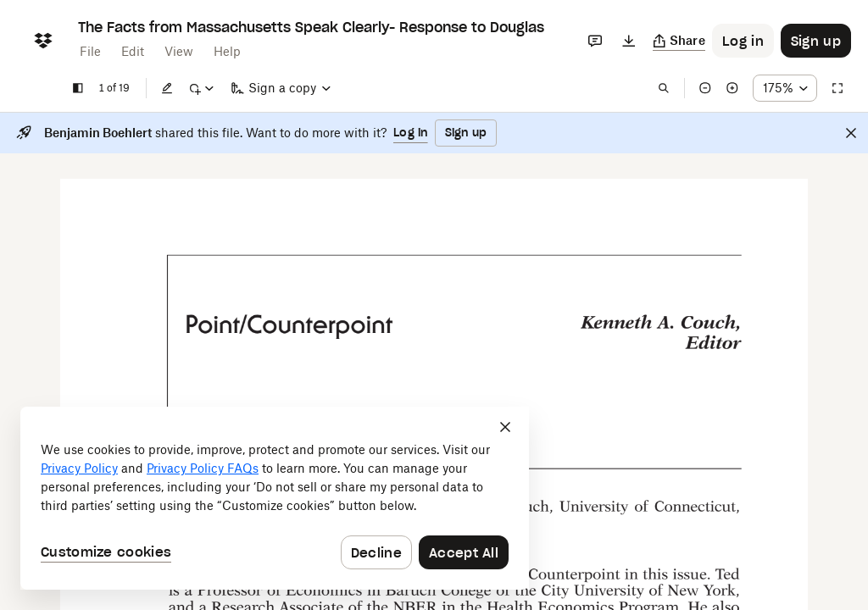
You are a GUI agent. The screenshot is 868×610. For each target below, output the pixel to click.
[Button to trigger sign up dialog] (816, 41)
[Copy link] (679, 41)
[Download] (629, 41)
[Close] (851, 133)
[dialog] (275, 498)
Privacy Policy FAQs (203, 468)
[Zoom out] (705, 88)
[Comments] (595, 41)
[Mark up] (201, 88)
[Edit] (167, 88)
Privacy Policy (79, 468)
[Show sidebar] (78, 88)
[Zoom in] (732, 88)
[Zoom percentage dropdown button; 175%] (785, 88)
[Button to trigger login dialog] (743, 41)
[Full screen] (837, 88)
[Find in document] (664, 88)
